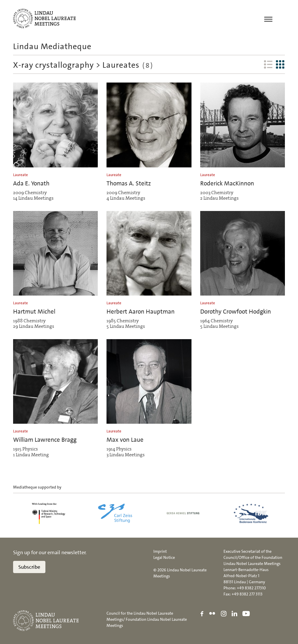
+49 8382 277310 (251, 588)
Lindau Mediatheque (52, 46)
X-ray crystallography (54, 65)
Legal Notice (164, 557)
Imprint (160, 551)
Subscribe (29, 567)
